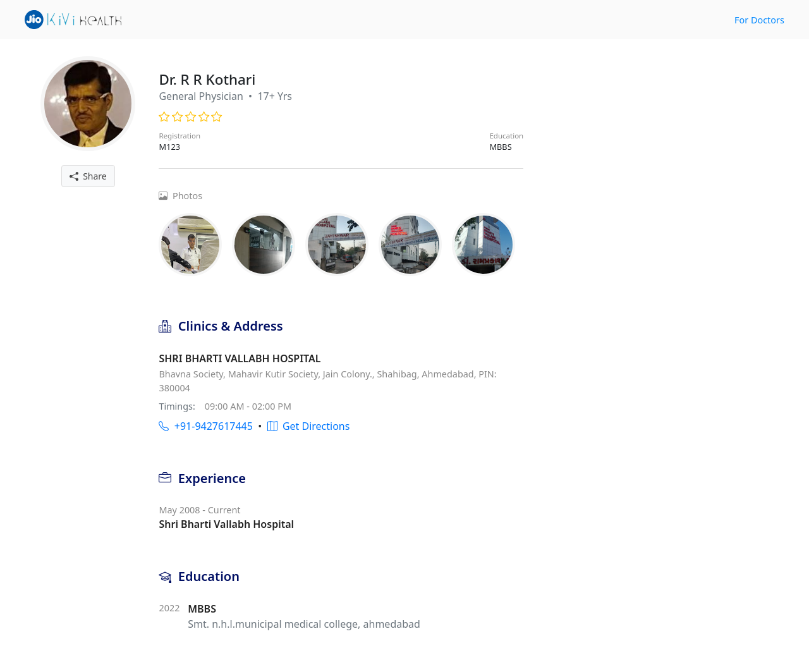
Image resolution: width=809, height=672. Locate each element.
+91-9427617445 (205, 426)
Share (88, 176)
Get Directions (309, 426)
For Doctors (759, 20)
